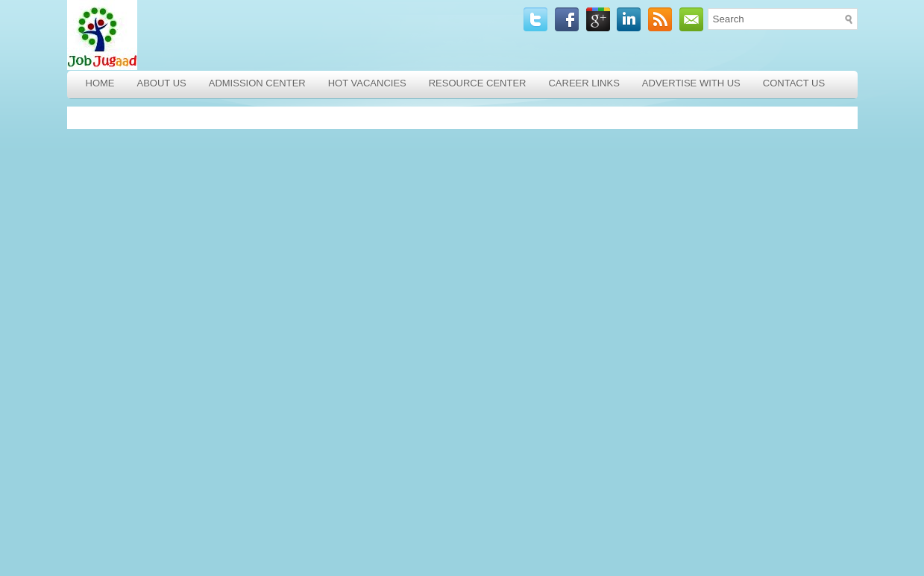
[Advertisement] (175, 341)
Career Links (584, 83)
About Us (162, 83)
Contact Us (794, 83)
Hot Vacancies (367, 83)
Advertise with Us (691, 83)
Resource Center (478, 83)
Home (100, 83)
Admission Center (257, 83)
